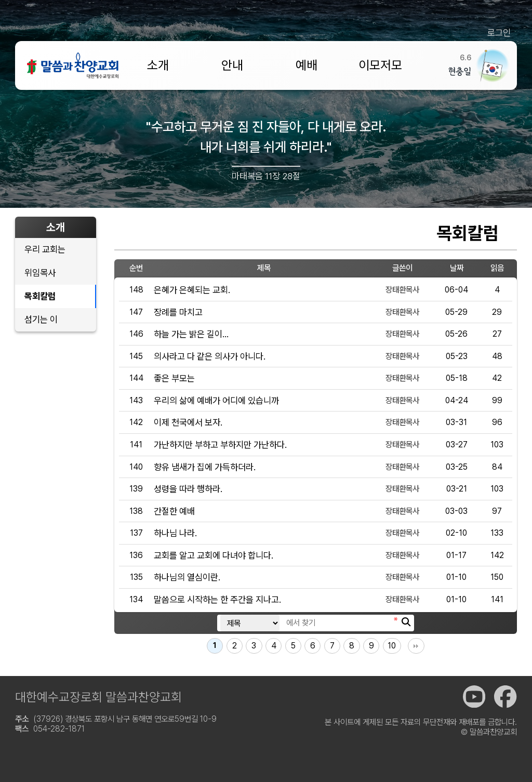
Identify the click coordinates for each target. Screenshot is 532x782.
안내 (232, 65)
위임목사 (40, 273)
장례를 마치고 (178, 312)
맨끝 (416, 646)
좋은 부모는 (174, 378)
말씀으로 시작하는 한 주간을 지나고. (217, 599)
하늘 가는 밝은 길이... (191, 334)
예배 (307, 65)
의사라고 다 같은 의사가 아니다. (210, 356)
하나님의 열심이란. (187, 577)
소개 (158, 65)
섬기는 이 (41, 319)
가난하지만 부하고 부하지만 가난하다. (220, 445)
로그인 (499, 32)
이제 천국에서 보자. (188, 422)
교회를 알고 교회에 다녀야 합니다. (214, 555)
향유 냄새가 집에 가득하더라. (205, 467)
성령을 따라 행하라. (188, 489)
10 (392, 646)
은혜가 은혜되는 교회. (192, 290)
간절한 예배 (174, 511)
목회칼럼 (40, 296)
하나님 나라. (175, 533)
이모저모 (380, 65)
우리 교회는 (45, 249)
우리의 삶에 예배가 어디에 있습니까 (216, 400)
